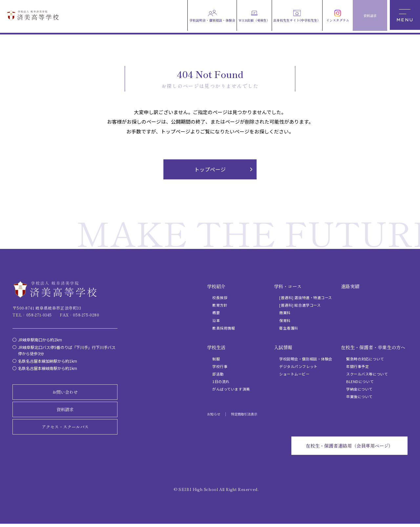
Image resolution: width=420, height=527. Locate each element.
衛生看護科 (289, 328)
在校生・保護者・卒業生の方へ (373, 348)
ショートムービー (294, 374)
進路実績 (350, 287)
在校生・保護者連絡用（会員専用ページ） (346, 448)
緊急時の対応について (365, 359)
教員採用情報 (224, 328)
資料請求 (65, 411)
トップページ (210, 170)
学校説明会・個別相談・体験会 (306, 359)
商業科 (285, 313)
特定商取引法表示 (244, 414)
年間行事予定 (357, 367)
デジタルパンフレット (298, 367)
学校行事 (220, 367)
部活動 (218, 374)
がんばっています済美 (231, 390)
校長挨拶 (220, 298)
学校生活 (216, 348)
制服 (216, 359)
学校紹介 (216, 287)
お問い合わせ (65, 393)
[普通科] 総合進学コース (300, 306)
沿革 (216, 321)
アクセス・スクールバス (65, 429)
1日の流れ (221, 382)
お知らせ (214, 414)
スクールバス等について (367, 374)
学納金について (359, 390)
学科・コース (288, 287)
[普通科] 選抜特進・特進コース (306, 298)
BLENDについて (360, 382)
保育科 (285, 321)
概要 (216, 313)
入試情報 (283, 348)
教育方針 (220, 306)
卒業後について (359, 397)
